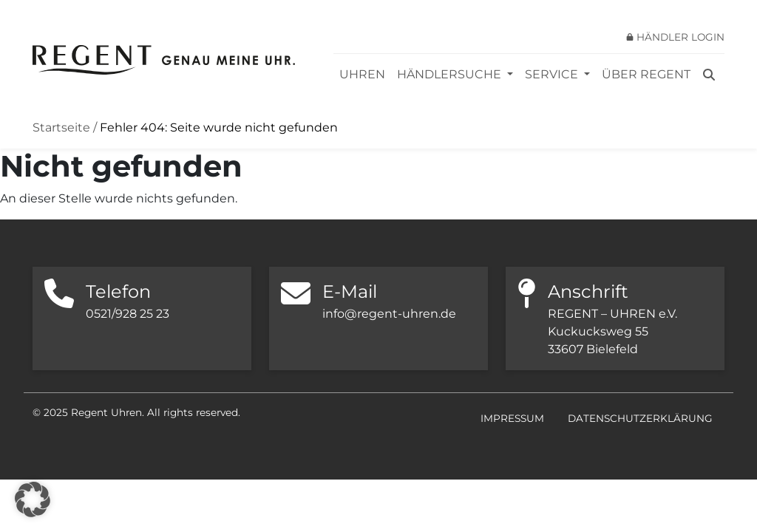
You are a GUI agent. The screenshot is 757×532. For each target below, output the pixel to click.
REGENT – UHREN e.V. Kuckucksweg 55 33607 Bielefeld (612, 331)
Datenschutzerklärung (640, 418)
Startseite (61, 127)
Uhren (362, 74)
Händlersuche (451, 74)
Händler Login (680, 37)
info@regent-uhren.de (389, 314)
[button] (33, 499)
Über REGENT (646, 74)
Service (553, 74)
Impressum (512, 418)
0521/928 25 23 (128, 314)
